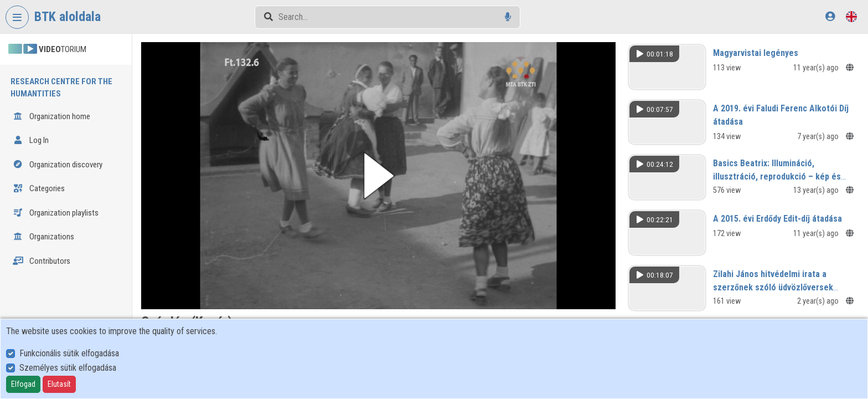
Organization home (51, 116)
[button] (378, 176)
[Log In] (830, 16)
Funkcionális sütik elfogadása (69, 353)
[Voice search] (508, 17)
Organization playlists (56, 213)
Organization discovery (58, 165)
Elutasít (59, 384)
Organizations (43, 237)
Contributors (42, 261)
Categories (39, 188)
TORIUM (47, 49)
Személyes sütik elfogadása (68, 368)
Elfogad (23, 384)
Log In (31, 140)
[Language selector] (851, 16)
